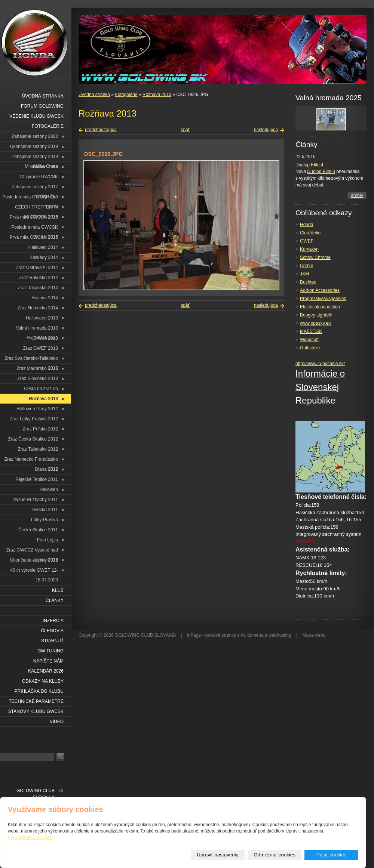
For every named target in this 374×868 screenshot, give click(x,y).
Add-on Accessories (320, 290)
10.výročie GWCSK (39, 177)
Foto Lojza (47, 540)
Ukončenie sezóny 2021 (34, 560)
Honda (306, 225)
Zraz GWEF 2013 (41, 348)
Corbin (306, 266)
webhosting (280, 635)
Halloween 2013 (42, 318)
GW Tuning (50, 651)
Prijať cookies (332, 855)
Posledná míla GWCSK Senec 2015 (35, 228)
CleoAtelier (311, 233)
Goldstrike (310, 348)
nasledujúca (266, 130)
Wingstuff (309, 340)
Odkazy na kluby (43, 681)
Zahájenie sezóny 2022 (35, 136)
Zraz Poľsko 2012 (40, 429)
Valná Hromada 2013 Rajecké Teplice (37, 329)
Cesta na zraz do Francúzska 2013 (41, 390)
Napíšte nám (48, 661)
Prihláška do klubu (39, 691)
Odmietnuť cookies (275, 855)
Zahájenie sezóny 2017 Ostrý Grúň (35, 188)
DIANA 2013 (46, 338)
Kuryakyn (309, 249)
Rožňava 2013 (157, 95)
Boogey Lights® (316, 315)
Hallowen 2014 (43, 247)
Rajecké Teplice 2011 (37, 479)
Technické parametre (36, 701)
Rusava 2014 (45, 298)
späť (185, 130)
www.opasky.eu (315, 323)
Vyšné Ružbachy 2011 (36, 500)
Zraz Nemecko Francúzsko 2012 (31, 461)
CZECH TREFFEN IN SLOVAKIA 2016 (36, 208)
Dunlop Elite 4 (309, 165)
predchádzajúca (101, 130)
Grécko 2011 (45, 510)
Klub (58, 590)
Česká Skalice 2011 (38, 530)
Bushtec (308, 282)
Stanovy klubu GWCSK (36, 711)
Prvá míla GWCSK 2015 (34, 237)
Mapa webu (314, 635)
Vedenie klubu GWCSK (36, 116)
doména (255, 635)
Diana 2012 (47, 469)
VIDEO (57, 722)
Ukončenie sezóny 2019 (34, 146)
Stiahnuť (52, 641)
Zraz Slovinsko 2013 (38, 379)
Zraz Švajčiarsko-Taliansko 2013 (31, 360)
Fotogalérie (126, 95)
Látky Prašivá (45, 520)
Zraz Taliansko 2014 (38, 288)
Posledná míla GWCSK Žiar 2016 (30, 198)
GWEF (307, 241)
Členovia (52, 631)
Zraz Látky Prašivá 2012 (34, 419)
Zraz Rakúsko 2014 (39, 278)
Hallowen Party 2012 (37, 409)
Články (55, 600)
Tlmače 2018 (45, 167)
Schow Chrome (315, 257)
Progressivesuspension (323, 299)
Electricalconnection (320, 307)
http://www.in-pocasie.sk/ (320, 364)
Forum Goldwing (42, 106)
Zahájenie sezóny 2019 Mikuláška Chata (35, 158)
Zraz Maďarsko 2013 (37, 368)
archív (357, 195)
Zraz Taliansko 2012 (38, 449)
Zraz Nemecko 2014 (38, 308)
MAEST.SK (311, 331)
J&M (304, 274)
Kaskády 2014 (44, 257)
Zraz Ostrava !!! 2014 (37, 268)
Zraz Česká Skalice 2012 (33, 439)
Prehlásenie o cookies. (30, 837)
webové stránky (220, 635)
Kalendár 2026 (46, 671)
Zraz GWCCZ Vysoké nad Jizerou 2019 (32, 551)
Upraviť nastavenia (218, 855)
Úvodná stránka (94, 95)
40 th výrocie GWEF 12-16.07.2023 (34, 572)
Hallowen (49, 489)
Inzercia (53, 621)
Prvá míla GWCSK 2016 (34, 217)
